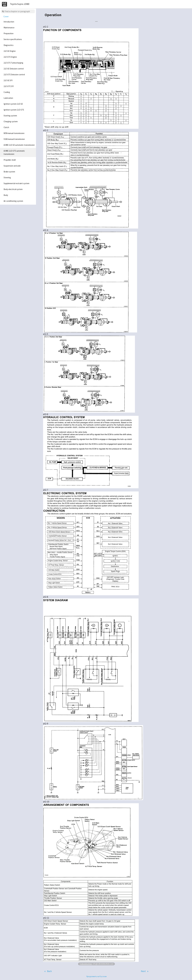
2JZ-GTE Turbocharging (13, 63)
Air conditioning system (13, 201)
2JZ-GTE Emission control (14, 75)
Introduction (9, 22)
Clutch (6, 127)
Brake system (9, 172)
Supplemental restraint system (16, 183)
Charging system (11, 121)
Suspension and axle (12, 166)
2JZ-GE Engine (10, 51)
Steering (7, 177)
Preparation (9, 33)
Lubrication (8, 98)
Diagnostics (9, 45)
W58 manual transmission (14, 133)
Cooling (7, 92)
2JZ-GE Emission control (14, 69)
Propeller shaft (10, 160)
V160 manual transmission (14, 139)
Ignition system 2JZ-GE (13, 104)
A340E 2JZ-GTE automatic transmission (14, 152)
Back (49, 971)
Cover (6, 16)
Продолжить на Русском (96, 976)
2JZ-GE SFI (8, 80)
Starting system (10, 116)
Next (143, 971)
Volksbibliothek (86, 964)
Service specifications (13, 39)
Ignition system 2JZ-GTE (14, 110)
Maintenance (9, 28)
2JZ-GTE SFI (9, 86)
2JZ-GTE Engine (10, 57)
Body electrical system (13, 189)
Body (6, 195)
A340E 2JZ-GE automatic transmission (19, 145)
